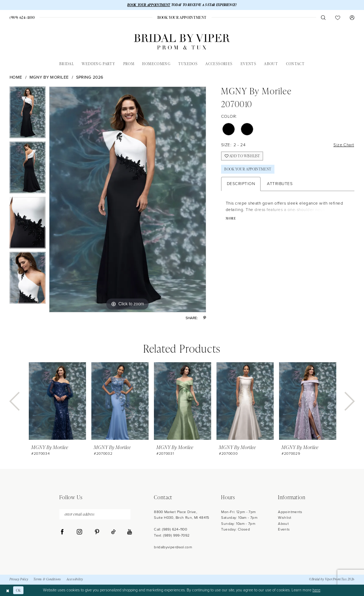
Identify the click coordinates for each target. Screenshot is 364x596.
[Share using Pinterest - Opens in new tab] (205, 318)
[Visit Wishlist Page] (338, 18)
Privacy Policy (19, 580)
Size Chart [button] (344, 145)
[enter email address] (95, 514)
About (283, 524)
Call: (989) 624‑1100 (170, 529)
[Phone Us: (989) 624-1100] (22, 18)
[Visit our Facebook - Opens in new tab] (62, 532)
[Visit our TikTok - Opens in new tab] (113, 532)
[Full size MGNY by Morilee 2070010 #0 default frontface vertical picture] (128, 200)
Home (16, 77)
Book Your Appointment (248, 169)
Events (284, 529)
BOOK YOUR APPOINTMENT (149, 5)
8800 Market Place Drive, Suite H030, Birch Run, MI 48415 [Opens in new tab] (182, 515)
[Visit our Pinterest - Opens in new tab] (97, 532)
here (316, 590)
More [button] (231, 219)
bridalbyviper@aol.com (173, 547)
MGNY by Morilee (49, 77)
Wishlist (285, 518)
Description (241, 184)
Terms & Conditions (47, 580)
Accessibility (75, 580)
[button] (352, 18)
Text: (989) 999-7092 (172, 535)
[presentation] (57, 401)
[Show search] (323, 18)
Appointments (290, 512)
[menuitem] (22, 18)
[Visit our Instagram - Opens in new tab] (79, 532)
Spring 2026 (90, 77)
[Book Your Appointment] (182, 18)
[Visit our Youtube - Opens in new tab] (130, 532)
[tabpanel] (28, 114)
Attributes (280, 184)
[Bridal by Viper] (182, 42)
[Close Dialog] (8, 590)
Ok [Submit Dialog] (18, 590)
